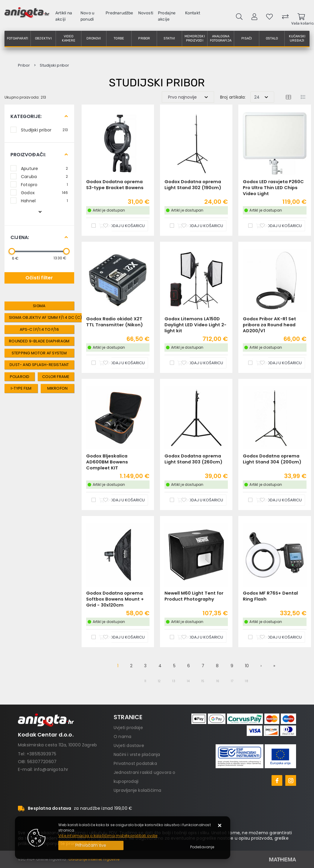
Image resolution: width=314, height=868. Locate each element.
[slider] (12, 251)
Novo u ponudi (87, 16)
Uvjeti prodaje (128, 728)
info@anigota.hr (51, 769)
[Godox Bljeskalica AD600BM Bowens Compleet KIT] (122, 500)
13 (174, 681)
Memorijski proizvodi (195, 38)
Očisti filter (39, 278)
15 (203, 681)
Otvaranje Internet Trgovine (94, 859)
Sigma (39, 306)
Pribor (144, 38)
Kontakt (193, 13)
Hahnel (45, 200)
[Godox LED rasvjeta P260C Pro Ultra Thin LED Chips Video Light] (279, 226)
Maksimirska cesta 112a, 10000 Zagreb (57, 745)
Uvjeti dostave (129, 745)
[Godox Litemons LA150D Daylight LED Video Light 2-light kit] (200, 363)
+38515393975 (41, 754)
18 (246, 681)
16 (218, 681)
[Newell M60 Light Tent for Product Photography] (200, 637)
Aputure (45, 168)
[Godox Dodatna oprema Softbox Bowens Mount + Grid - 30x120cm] (122, 637)
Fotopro (45, 184)
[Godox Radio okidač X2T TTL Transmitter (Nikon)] (122, 363)
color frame (56, 377)
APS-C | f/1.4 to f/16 (39, 329)
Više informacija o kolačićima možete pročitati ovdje (108, 836)
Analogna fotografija (221, 38)
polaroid (20, 377)
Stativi (169, 38)
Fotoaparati (17, 38)
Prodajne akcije (167, 16)
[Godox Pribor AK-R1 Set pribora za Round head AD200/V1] (279, 363)
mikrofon (58, 388)
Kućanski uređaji (297, 38)
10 (247, 666)
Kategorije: (26, 116)
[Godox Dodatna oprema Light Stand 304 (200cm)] (279, 500)
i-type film (21, 388)
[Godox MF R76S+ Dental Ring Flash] (279, 637)
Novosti (146, 13)
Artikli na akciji (64, 16)
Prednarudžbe (119, 13)
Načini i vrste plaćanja (137, 754)
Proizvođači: (28, 155)
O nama (122, 737)
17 (232, 681)
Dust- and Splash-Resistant (39, 365)
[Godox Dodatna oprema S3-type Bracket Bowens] (122, 226)
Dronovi (94, 38)
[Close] (91, 845)
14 (188, 681)
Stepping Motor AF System (39, 353)
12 (159, 681)
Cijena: (20, 237)
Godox (45, 192)
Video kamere (69, 38)
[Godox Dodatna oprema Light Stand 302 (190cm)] (200, 226)
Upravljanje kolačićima (137, 790)
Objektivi (43, 38)
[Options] (202, 847)
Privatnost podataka (135, 763)
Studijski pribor (45, 130)
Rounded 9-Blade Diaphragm (39, 341)
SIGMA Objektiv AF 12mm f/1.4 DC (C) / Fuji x (53, 317)
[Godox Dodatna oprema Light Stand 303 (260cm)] (200, 500)
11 (145, 681)
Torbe (119, 38)
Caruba (45, 176)
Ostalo (272, 38)
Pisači (247, 38)
